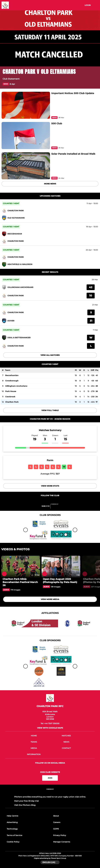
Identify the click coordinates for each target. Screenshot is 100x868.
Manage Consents (62, 842)
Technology (12, 829)
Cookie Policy (13, 842)
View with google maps (50, 728)
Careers (57, 822)
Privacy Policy (60, 835)
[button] (96, 84)
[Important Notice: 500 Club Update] (26, 105)
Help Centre (12, 816)
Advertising (12, 822)
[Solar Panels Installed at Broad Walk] (26, 166)
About (56, 816)
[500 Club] (26, 136)
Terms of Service (15, 835)
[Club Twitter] (50, 500)
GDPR (56, 829)
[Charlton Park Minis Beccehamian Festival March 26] (21, 567)
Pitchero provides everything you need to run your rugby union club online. (50, 797)
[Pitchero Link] (56, 507)
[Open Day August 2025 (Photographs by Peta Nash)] (61, 567)
